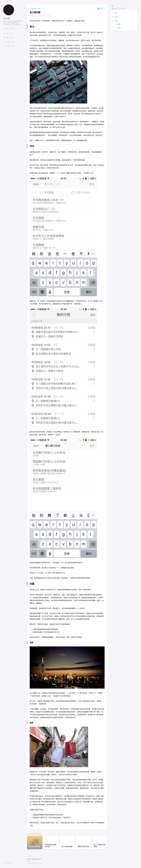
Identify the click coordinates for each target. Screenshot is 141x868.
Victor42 (6, 18)
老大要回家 (35, 12)
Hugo (33, 862)
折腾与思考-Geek (35, 8)
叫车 (116, 17)
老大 (116, 13)
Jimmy (41, 863)
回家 (119, 24)
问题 (116, 21)
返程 (119, 28)
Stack (32, 863)
